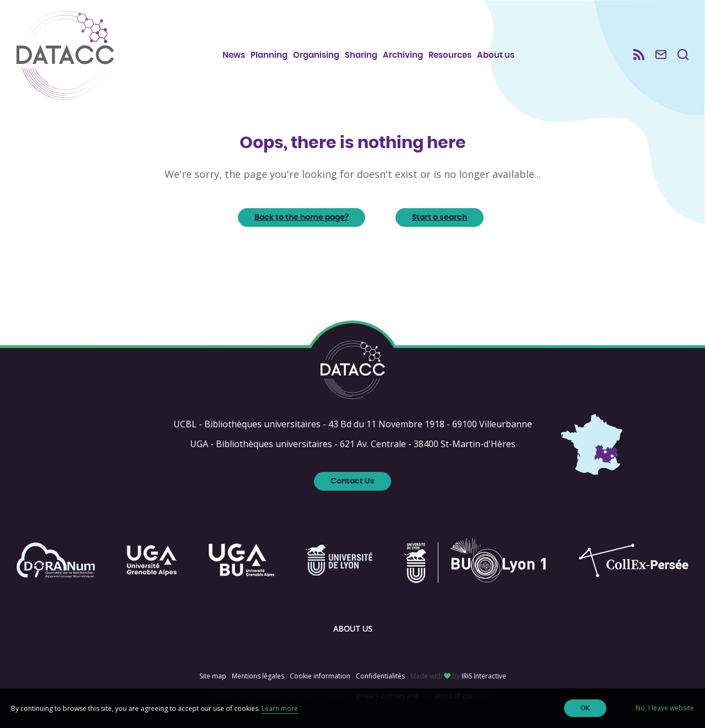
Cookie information (320, 676)
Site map (213, 676)
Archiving (403, 55)
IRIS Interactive (484, 676)
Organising (316, 55)
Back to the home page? (302, 218)
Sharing (361, 55)
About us (496, 55)
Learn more (280, 708)
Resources (450, 55)
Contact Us (352, 481)
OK (585, 708)
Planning (269, 55)
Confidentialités (380, 676)
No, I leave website (665, 708)
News (234, 55)
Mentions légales (258, 676)
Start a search (440, 218)
